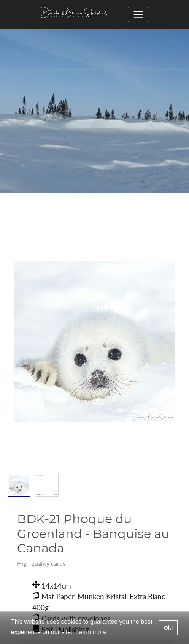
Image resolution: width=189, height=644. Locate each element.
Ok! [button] (168, 628)
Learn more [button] (91, 632)
